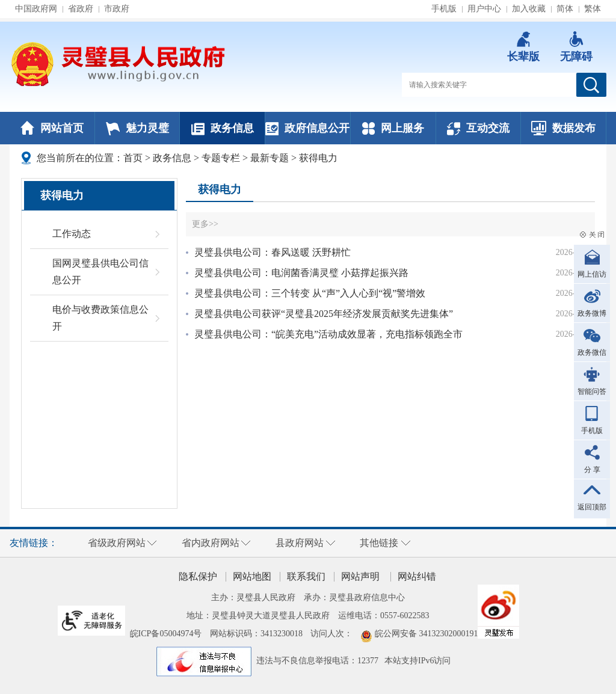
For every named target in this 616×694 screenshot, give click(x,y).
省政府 (81, 9)
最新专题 (269, 158)
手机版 (444, 9)
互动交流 (478, 128)
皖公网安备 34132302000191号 (431, 634)
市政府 (117, 9)
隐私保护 (198, 576)
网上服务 (393, 128)
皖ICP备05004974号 (166, 634)
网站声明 (360, 576)
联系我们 (306, 576)
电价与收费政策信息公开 (100, 318)
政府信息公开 (307, 128)
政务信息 (223, 128)
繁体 (593, 9)
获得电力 (318, 158)
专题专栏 (221, 158)
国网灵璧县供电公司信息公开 (100, 272)
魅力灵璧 (137, 128)
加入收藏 (529, 9)
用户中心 (484, 9)
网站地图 (252, 576)
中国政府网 (36, 9)
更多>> (205, 224)
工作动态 (72, 234)
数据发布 (563, 128)
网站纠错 (417, 576)
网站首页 (52, 128)
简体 (565, 9)
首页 (133, 158)
